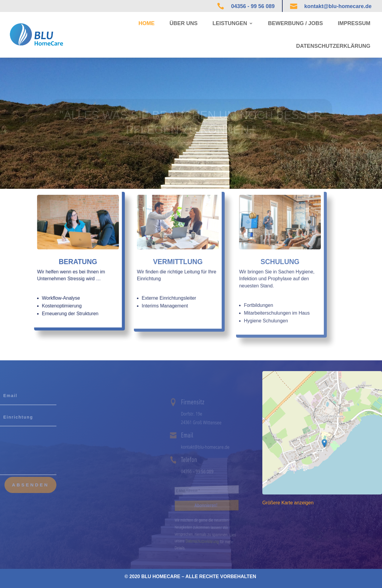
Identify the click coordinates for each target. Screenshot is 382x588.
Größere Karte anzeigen (288, 503)
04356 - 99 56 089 (253, 6)
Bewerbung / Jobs (295, 23)
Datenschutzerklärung (333, 46)
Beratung (59, 262)
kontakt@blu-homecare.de (338, 6)
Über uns (184, 23)
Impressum (354, 23)
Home (147, 23)
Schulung (252, 262)
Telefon (191, 460)
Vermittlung (152, 262)
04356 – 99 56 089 (198, 471)
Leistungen (230, 23)
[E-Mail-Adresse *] (207, 490)
